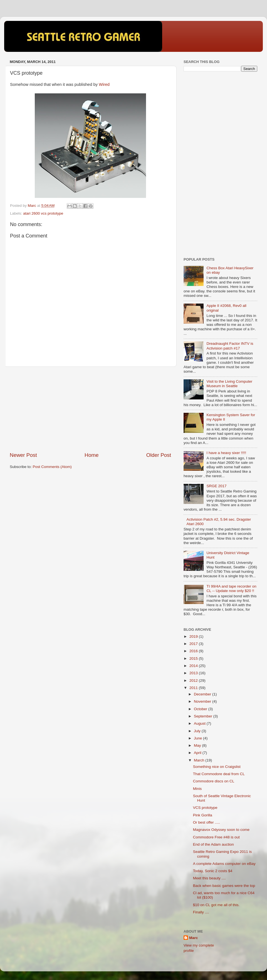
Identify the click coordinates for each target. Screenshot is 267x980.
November (203, 701)
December (203, 694)
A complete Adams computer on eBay (224, 864)
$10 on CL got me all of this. (216, 905)
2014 (194, 666)
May (198, 745)
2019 (194, 636)
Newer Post (23, 455)
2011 (194, 688)
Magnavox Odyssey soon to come (221, 830)
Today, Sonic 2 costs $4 (213, 871)
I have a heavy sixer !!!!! (226, 453)
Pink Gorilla (203, 815)
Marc (194, 938)
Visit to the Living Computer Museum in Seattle (229, 384)
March (200, 760)
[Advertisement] (90, 409)
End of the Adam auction (213, 844)
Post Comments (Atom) (52, 467)
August (200, 723)
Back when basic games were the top (224, 886)
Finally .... (201, 912)
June (198, 738)
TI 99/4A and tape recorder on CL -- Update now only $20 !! (231, 589)
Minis (197, 789)
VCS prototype (205, 808)
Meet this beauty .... (209, 878)
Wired (104, 84)
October (201, 709)
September (204, 716)
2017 (194, 644)
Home (92, 455)
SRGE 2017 (216, 486)
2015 (194, 658)
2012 (194, 681)
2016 (194, 651)
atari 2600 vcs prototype (43, 213)
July (198, 731)
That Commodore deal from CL (219, 774)
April (198, 753)
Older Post (159, 455)
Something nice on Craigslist (217, 767)
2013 (194, 673)
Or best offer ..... (207, 822)
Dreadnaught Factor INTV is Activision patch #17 (230, 346)
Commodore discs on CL (214, 781)
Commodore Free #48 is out (216, 837)
